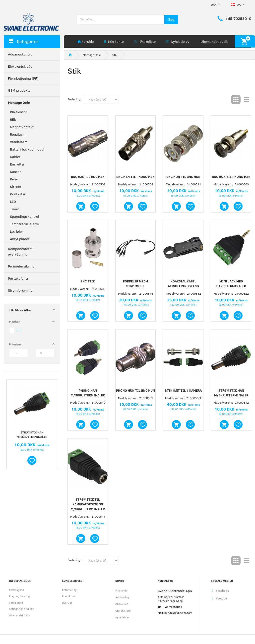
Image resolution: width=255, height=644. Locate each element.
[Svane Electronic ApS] (32, 21)
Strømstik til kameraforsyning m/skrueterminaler (88, 504)
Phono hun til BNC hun (135, 390)
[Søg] (171, 20)
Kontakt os (69, 596)
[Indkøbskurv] (245, 41)
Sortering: (74, 99)
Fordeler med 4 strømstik (136, 284)
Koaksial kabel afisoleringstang (183, 284)
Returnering (69, 590)
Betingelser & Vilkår (21, 609)
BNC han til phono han (135, 177)
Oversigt (67, 603)
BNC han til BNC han (88, 177)
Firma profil (16, 603)
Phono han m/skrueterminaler (88, 393)
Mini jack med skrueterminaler (231, 284)
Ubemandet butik (214, 41)
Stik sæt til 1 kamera (183, 390)
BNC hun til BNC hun (183, 177)
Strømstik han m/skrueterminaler (32, 434)
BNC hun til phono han (231, 177)
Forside (88, 41)
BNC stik (88, 281)
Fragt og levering (19, 596)
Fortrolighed (16, 590)
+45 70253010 (238, 18)
